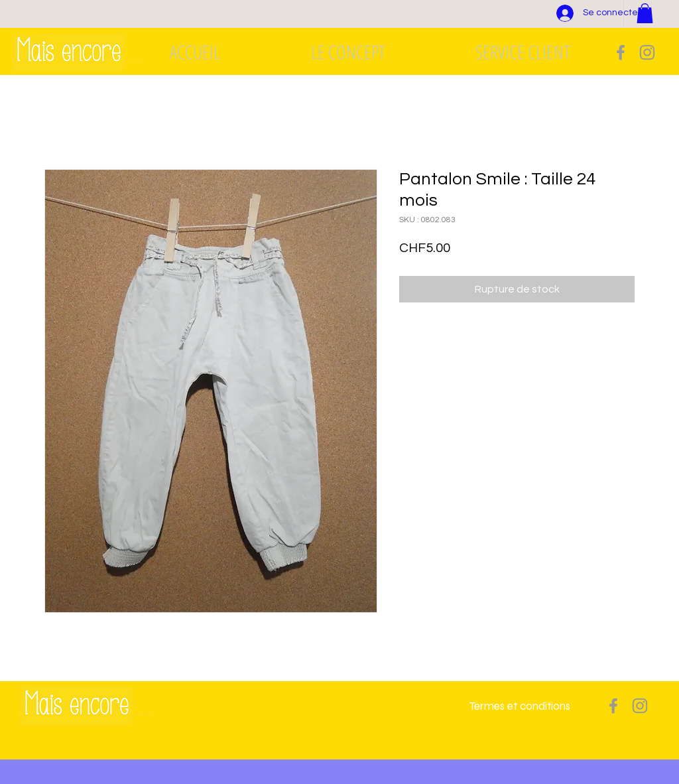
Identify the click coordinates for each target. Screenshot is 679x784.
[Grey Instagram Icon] (647, 52)
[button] (645, 13)
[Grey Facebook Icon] (621, 52)
